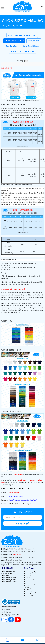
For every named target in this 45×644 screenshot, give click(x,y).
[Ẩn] (26, 61)
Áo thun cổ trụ (29, 574)
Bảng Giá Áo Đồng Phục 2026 (22, 35)
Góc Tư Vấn (11, 46)
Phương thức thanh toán (23, 51)
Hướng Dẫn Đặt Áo (30, 46)
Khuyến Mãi (34, 41)
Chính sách (5, 575)
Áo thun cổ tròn (29, 576)
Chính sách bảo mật (8, 571)
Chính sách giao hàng (9, 577)
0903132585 (17, 555)
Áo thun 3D (28, 594)
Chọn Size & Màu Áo (14, 41)
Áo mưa (27, 586)
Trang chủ (6, 26)
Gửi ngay (23, 523)
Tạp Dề (26, 590)
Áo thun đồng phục (30, 572)
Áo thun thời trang (30, 592)
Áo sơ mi (27, 578)
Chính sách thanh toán (9, 579)
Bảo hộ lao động (29, 584)
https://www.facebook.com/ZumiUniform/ (23, 500)
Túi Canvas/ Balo (30, 596)
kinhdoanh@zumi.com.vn (18, 496)
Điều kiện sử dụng (7, 573)
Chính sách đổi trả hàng (9, 581)
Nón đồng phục (29, 588)
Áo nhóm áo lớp (29, 580)
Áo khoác (27, 582)
